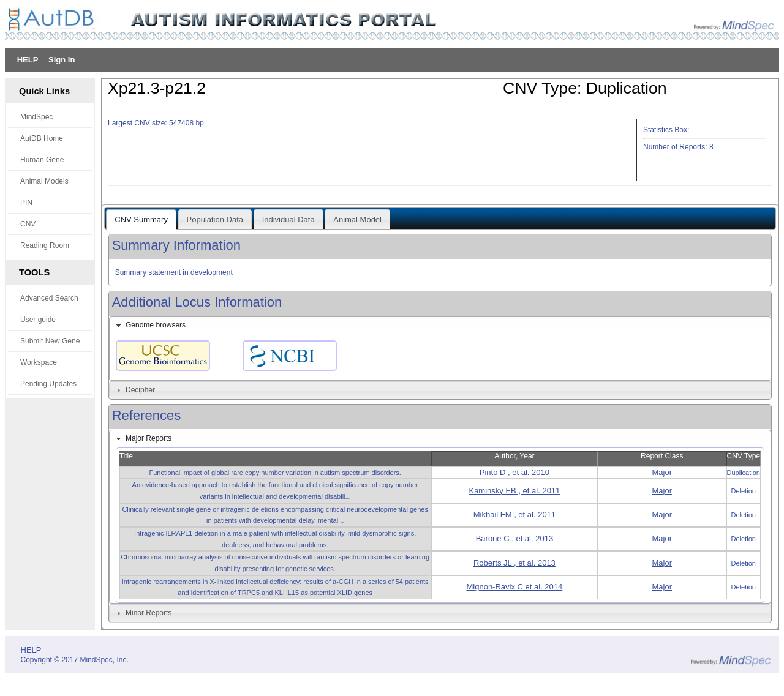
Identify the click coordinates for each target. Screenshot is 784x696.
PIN (26, 203)
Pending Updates (48, 384)
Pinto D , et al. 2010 (514, 472)
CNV (28, 224)
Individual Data (288, 219)
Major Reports (149, 438)
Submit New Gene (50, 341)
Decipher (140, 390)
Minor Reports (149, 613)
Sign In (62, 60)
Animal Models (44, 181)
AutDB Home (42, 138)
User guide (38, 320)
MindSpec (36, 117)
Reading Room (45, 245)
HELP (28, 60)
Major (662, 472)
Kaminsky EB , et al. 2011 (514, 491)
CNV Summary (141, 219)
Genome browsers (156, 325)
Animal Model (357, 219)
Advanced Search (49, 298)
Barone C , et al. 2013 (514, 538)
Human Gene (42, 160)
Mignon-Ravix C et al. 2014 (514, 587)
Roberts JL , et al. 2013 (514, 563)
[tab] (440, 326)
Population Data (215, 219)
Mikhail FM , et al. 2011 (514, 515)
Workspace (39, 362)
